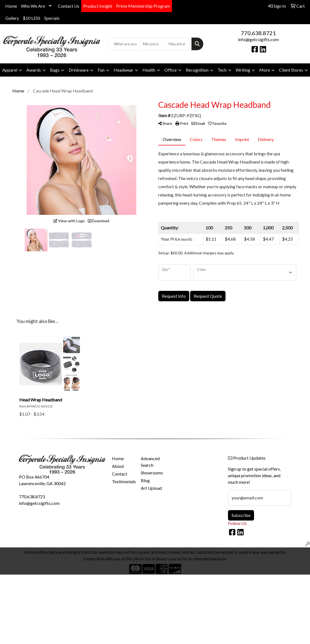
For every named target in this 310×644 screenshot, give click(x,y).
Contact (120, 474)
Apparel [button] (10, 70)
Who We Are (33, 6)
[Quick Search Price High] (179, 44)
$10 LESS (32, 18)
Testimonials (123, 481)
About (118, 466)
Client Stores (291, 70)
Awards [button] (34, 70)
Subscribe (241, 515)
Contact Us (69, 6)
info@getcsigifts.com (258, 39)
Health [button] (149, 70)
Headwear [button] (123, 70)
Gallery (12, 18)
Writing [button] (243, 70)
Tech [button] (222, 70)
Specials (52, 18)
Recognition (197, 70)
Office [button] (170, 70)
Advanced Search (150, 462)
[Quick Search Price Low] (153, 44)
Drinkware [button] (79, 70)
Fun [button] (101, 70)
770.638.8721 (258, 33)
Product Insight (98, 6)
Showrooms (152, 473)
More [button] (265, 70)
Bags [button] (55, 70)
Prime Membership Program (143, 6)
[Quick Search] (124, 44)
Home (11, 6)
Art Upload (151, 488)
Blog (145, 480)
